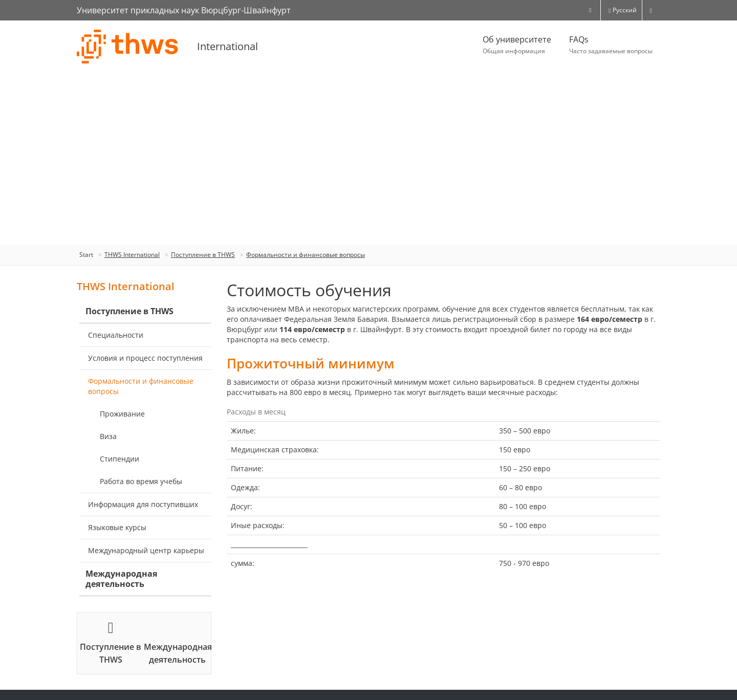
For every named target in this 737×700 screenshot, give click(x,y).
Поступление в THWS (203, 255)
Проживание (122, 414)
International (227, 46)
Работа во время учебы (141, 481)
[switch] (651, 10)
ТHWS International (132, 255)
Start (86, 255)
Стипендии (120, 459)
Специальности (116, 335)
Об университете (517, 45)
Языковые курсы (117, 527)
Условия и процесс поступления (145, 358)
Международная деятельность (121, 579)
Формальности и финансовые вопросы (306, 255)
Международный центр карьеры (146, 550)
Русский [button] (622, 10)
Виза (108, 436)
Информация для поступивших (143, 504)
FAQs (611, 45)
